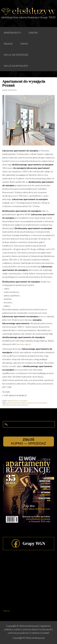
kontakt (45, 633)
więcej (6, 611)
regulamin (45, 626)
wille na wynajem (16, 66)
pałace (8, 44)
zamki (24, 44)
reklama (35, 633)
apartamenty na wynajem (17, 401)
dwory (33, 33)
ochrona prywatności (19, 633)
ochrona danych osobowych (37, 629)
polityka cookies (13, 629)
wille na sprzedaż (16, 55)
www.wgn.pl (25, 344)
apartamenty (12, 33)
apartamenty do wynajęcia (16, 403)
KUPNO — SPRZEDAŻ (29, 441)
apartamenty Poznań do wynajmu (15, 405)
